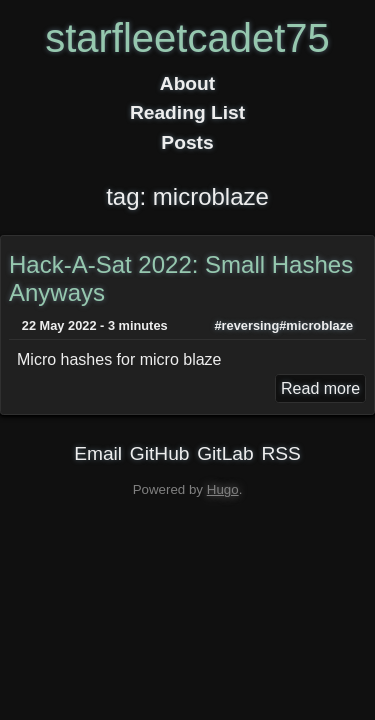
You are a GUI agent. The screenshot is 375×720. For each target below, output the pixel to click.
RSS (280, 453)
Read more (320, 388)
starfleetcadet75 (187, 38)
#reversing (246, 325)
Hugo (223, 489)
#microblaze (316, 325)
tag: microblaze (187, 196)
